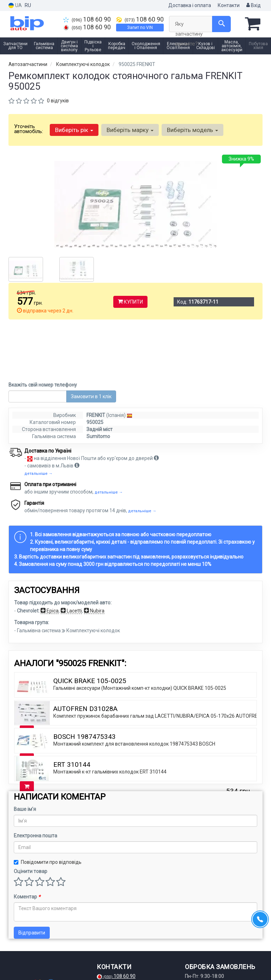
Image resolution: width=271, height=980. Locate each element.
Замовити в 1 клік (91, 341)
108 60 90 (87, 19)
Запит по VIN (140, 28)
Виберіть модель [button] (192, 130)
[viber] (49, 962)
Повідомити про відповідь (48, 807)
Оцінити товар (31, 816)
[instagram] (25, 962)
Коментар (27, 841)
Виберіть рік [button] (74, 130)
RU (28, 5)
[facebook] (14, 962)
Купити (130, 302)
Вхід (254, 5)
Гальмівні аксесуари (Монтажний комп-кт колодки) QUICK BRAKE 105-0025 (140, 633)
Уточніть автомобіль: (29, 129)
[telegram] (37, 962)
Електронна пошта (35, 780)
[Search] (221, 24)
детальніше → (38, 418)
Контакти (229, 5)
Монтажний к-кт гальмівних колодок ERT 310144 (110, 716)
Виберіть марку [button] (130, 130)
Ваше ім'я (25, 754)
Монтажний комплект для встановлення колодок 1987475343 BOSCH (134, 688)
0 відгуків (58, 101)
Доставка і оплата (190, 5)
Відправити (32, 877)
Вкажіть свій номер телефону (43, 329)
